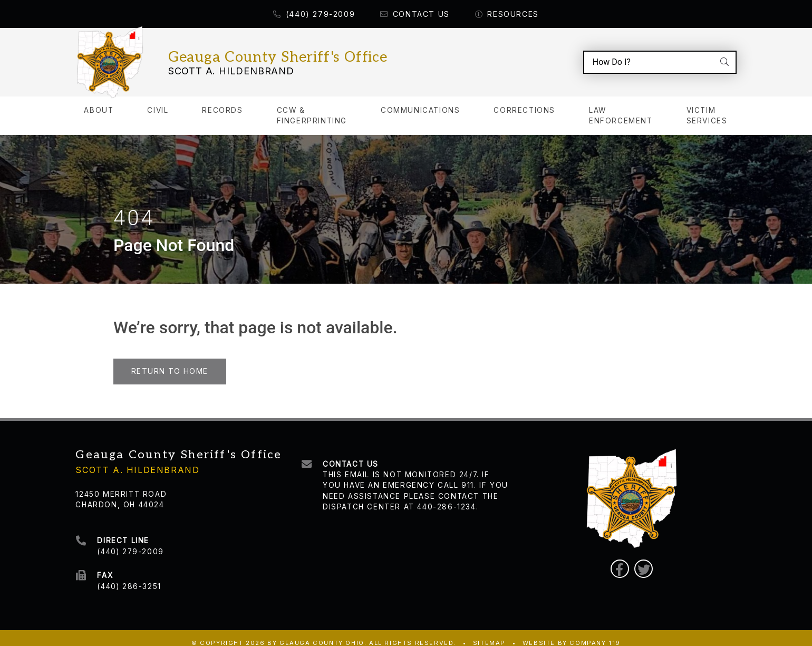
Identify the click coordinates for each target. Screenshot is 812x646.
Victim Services (707, 106)
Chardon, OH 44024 (120, 495)
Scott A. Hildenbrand (231, 66)
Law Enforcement (621, 106)
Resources (507, 14)
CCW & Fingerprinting (312, 106)
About (99, 101)
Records (222, 101)
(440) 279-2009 (314, 14)
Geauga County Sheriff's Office (278, 52)
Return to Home (170, 361)
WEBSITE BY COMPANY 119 (572, 633)
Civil (158, 101)
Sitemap (489, 633)
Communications (420, 101)
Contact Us (415, 14)
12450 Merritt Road (121, 484)
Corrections (524, 101)
